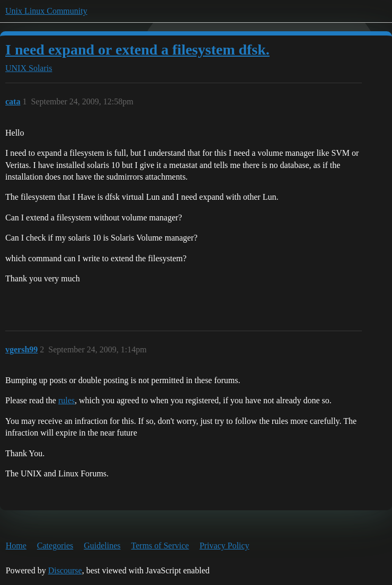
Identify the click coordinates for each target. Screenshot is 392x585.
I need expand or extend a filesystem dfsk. (137, 50)
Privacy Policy (225, 546)
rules (66, 400)
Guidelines (102, 546)
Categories (55, 546)
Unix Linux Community (46, 11)
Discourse (65, 570)
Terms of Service (160, 546)
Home (16, 546)
